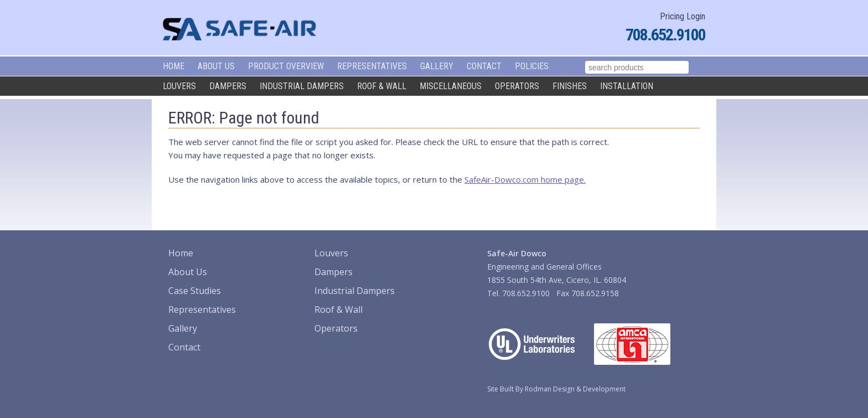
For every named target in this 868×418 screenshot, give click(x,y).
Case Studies (195, 291)
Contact (484, 66)
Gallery (437, 66)
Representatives (372, 66)
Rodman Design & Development (575, 389)
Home (174, 66)
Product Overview (286, 66)
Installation (627, 86)
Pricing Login (683, 16)
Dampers (228, 86)
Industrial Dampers (302, 86)
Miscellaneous (451, 86)
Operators (517, 86)
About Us (216, 66)
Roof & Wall (382, 86)
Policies (532, 66)
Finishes (570, 86)
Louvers (179, 86)
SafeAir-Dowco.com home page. (525, 179)
